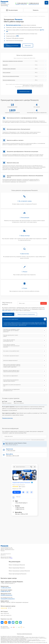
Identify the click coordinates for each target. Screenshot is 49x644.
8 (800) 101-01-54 (6, 591)
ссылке (11, 558)
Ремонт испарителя (7, 72)
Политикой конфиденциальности (38, 440)
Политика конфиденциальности (24, 634)
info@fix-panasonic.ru (6, 595)
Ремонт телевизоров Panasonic (17, 565)
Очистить (44, 303)
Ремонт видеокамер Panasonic (17, 568)
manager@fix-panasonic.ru (8, 599)
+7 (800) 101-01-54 (34, 3)
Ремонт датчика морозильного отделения (11, 76)
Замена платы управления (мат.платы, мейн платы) (13, 61)
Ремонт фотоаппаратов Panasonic (18, 574)
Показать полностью (7, 418)
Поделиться (2, 622)
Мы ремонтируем (12, 10)
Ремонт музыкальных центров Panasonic (19, 571)
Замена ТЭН (5, 65)
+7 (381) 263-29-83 (22, 3)
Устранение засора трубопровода (9, 69)
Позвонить (36, 10)
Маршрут (17, 492)
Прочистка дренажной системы (9, 80)
